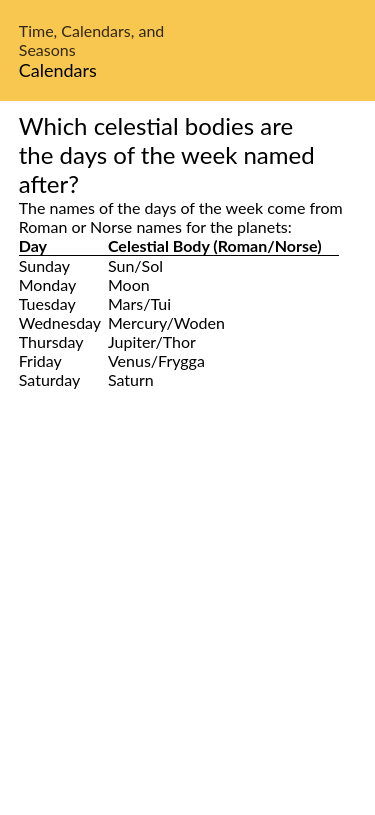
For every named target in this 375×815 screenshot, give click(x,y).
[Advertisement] (187, 624)
